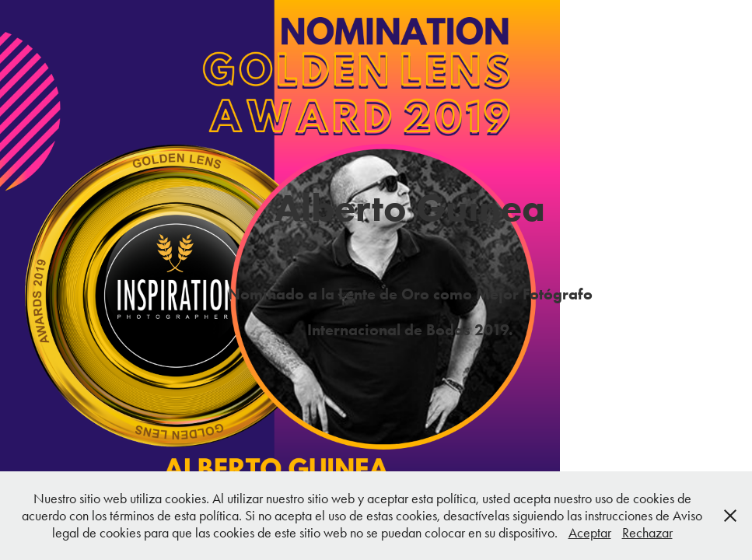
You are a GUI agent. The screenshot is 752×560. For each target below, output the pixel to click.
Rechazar (647, 533)
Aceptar (590, 533)
